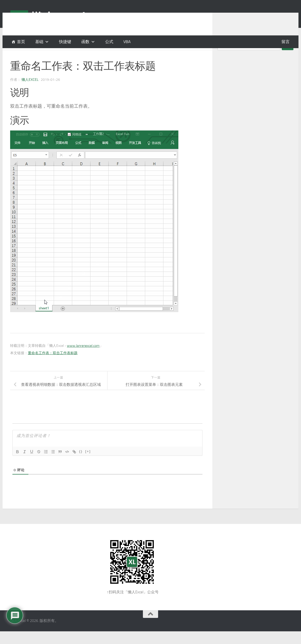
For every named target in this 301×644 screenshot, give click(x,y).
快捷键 (65, 42)
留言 (286, 42)
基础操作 (30, 56)
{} (81, 464)
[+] (88, 464)
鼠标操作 (50, 56)
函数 (85, 42)
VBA (127, 42)
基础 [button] (39, 42)
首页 (21, 42)
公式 (109, 42)
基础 (14, 56)
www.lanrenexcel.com (83, 358)
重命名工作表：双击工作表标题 (53, 366)
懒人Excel (30, 92)
